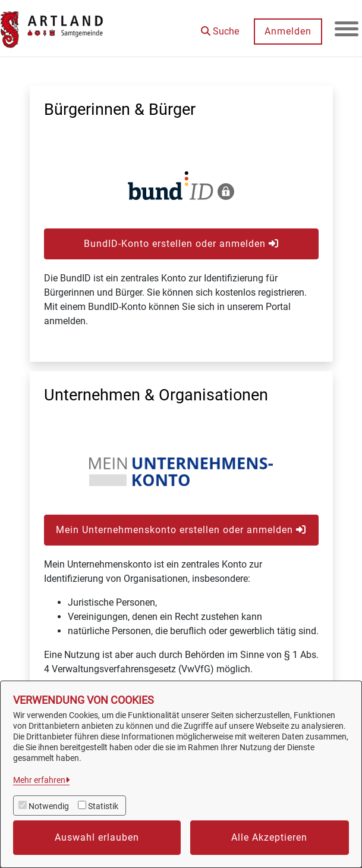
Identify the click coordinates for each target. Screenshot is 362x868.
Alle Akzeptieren (269, 837)
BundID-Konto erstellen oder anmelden (181, 244)
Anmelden (288, 31)
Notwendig (49, 806)
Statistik (103, 806)
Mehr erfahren (39, 780)
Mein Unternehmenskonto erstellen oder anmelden (181, 530)
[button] (220, 27)
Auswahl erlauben (97, 837)
